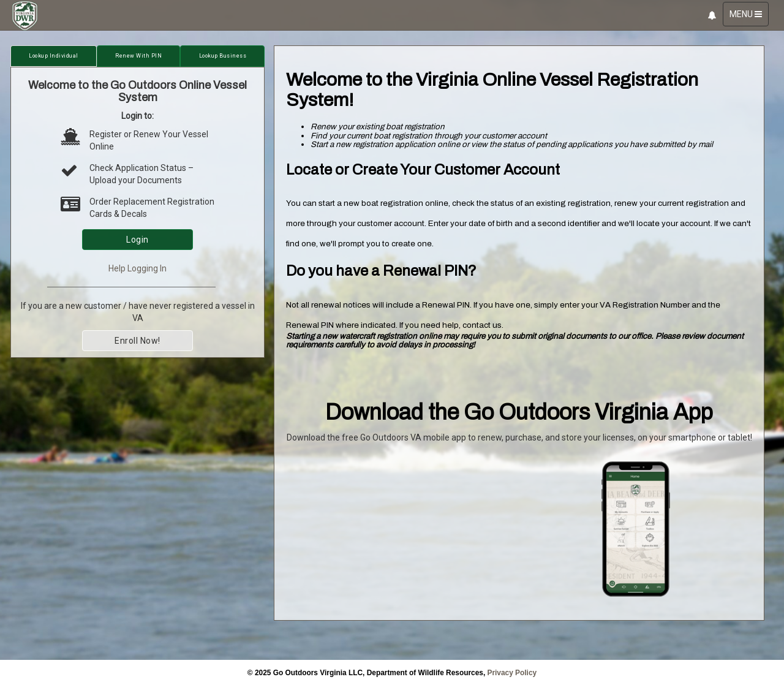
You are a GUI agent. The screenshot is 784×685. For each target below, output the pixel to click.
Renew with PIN (138, 56)
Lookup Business (223, 56)
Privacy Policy (512, 673)
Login (138, 240)
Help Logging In (138, 268)
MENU (749, 17)
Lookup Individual (54, 56)
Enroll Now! (138, 341)
